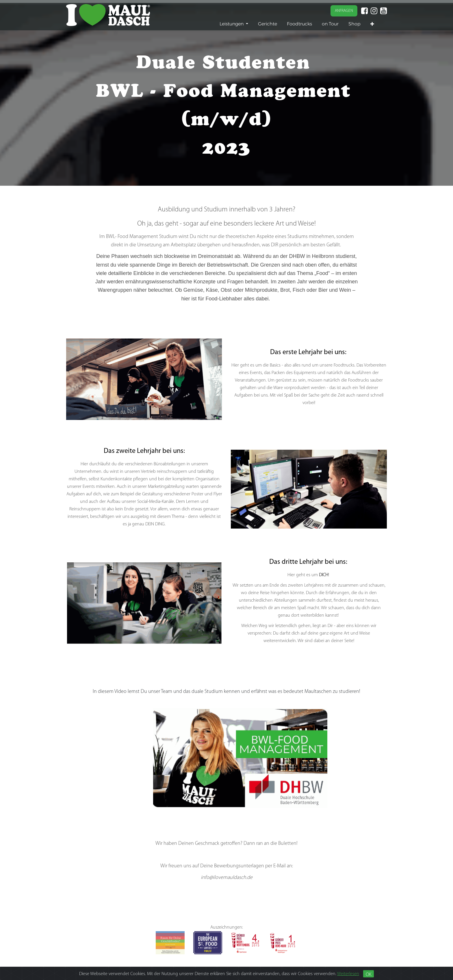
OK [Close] (368, 975)
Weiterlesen (348, 974)
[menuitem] (268, 24)
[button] (372, 24)
